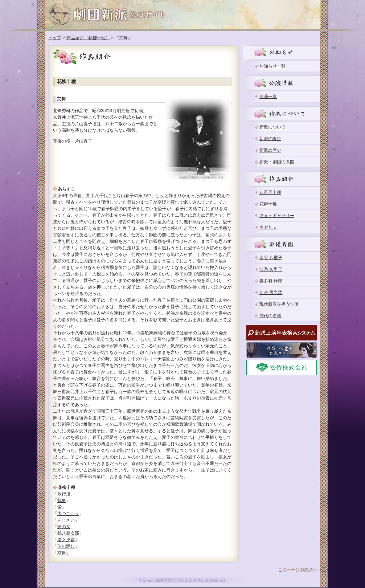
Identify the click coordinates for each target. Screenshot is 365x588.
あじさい (66, 520)
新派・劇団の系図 (277, 162)
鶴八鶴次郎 (68, 533)
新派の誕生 (270, 139)
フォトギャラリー (277, 216)
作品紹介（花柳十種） (88, 38)
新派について (272, 127)
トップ (55, 38)
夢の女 (64, 527)
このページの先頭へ (298, 570)
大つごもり (68, 514)
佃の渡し (66, 546)
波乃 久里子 (271, 269)
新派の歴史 (270, 150)
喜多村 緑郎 (271, 281)
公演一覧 (268, 97)
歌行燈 (64, 494)
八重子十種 (270, 192)
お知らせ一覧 (272, 66)
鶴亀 (62, 501)
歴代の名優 (270, 316)
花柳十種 (268, 204)
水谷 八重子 (271, 258)
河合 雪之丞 (271, 293)
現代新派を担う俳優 (279, 304)
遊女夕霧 (66, 540)
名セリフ (268, 227)
